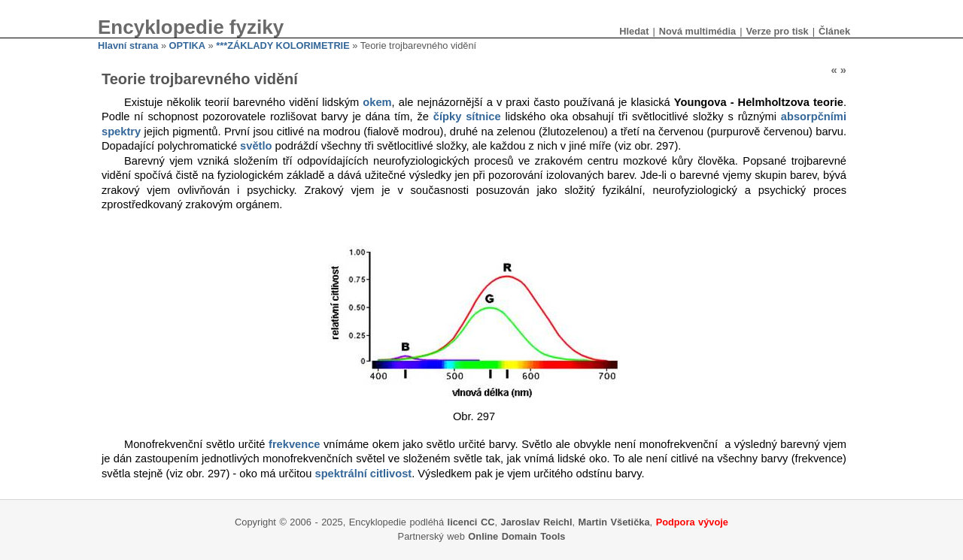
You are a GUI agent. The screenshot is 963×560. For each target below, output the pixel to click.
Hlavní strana (128, 45)
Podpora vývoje (692, 522)
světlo (256, 146)
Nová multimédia (697, 31)
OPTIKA (187, 45)
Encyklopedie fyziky (191, 27)
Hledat (634, 31)
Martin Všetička (614, 522)
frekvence (294, 444)
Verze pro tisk (777, 31)
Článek (834, 31)
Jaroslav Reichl (537, 522)
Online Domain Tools (516, 536)
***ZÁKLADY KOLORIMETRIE (283, 45)
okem (377, 102)
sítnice (483, 117)
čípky (447, 117)
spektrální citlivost (363, 474)
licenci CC (471, 522)
